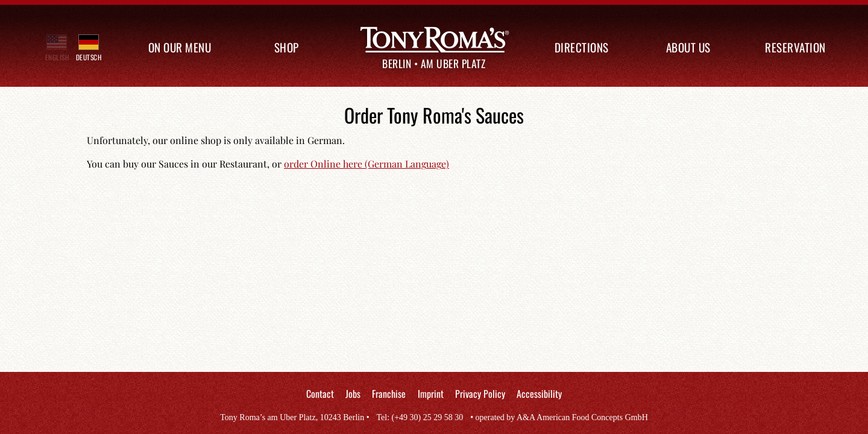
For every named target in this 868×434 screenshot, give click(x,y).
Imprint (431, 394)
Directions (582, 47)
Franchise (389, 394)
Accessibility (539, 394)
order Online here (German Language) (366, 164)
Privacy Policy (480, 394)
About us (688, 47)
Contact (320, 394)
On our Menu (180, 47)
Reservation (795, 47)
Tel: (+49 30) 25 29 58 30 (420, 417)
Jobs (353, 394)
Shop (287, 47)
